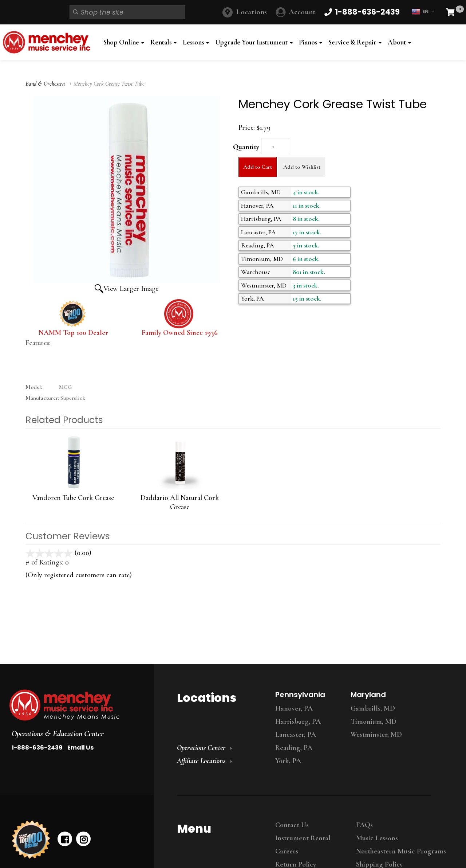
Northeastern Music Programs (401, 851)
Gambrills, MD (373, 708)
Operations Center (201, 748)
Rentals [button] (163, 42)
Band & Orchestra (45, 84)
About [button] (399, 42)
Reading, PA (294, 748)
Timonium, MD (374, 722)
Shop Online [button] (124, 42)
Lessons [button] (196, 42)
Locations (252, 12)
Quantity (246, 147)
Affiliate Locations (201, 761)
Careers (287, 851)
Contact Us (292, 825)
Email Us (80, 748)
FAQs (364, 825)
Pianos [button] (311, 42)
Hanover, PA (294, 708)
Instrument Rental (303, 838)
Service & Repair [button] (355, 42)
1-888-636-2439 (37, 748)
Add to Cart (258, 167)
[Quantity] (276, 146)
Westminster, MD (376, 735)
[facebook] (65, 839)
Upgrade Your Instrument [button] (254, 42)
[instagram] (83, 839)
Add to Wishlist (302, 167)
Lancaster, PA (296, 735)
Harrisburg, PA (298, 722)
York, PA (288, 761)
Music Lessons (377, 838)
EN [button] (423, 12)
